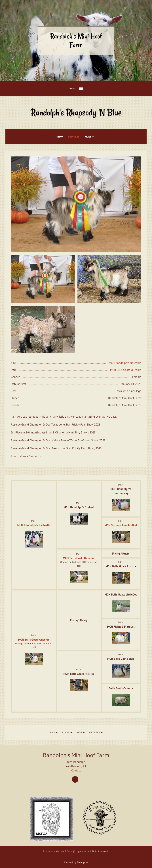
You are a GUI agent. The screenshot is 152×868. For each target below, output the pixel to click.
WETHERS (96, 733)
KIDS (81, 733)
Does (54, 733)
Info (60, 137)
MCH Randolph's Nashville (125, 363)
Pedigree (74, 137)
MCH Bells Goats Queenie (126, 370)
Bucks (68, 733)
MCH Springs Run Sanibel (121, 525)
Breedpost (82, 862)
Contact (76, 770)
